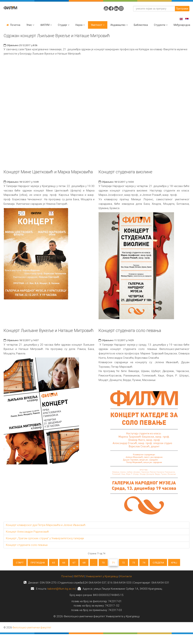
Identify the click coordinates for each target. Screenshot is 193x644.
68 (83, 563)
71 (115, 563)
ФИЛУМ (79, 578)
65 (50, 563)
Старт (12, 563)
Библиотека (141, 25)
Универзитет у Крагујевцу (102, 578)
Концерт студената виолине (125, 172)
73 (137, 563)
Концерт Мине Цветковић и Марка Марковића (48, 172)
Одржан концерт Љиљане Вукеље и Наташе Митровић (57, 36)
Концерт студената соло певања (130, 331)
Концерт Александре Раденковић (27, 532)
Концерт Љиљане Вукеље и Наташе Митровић (49, 331)
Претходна (32, 563)
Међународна (182, 25)
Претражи (182, 9)
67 (72, 563)
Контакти (126, 578)
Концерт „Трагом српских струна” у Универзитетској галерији (45, 538)
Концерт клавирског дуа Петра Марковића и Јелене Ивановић (46, 525)
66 (61, 563)
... (93, 563)
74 (148, 563)
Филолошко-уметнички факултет (32, 629)
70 (104, 563)
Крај (182, 563)
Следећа (164, 563)
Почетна (15, 25)
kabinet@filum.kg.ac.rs (61, 591)
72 (126, 563)
